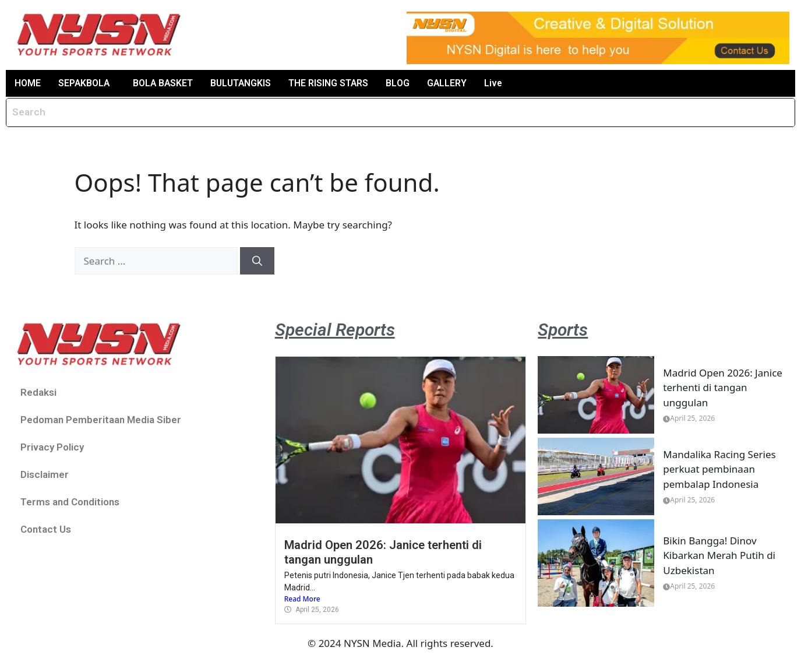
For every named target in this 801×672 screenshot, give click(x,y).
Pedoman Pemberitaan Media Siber (101, 420)
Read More (302, 599)
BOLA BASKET (165, 83)
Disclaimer (45, 474)
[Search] (257, 261)
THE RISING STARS (333, 83)
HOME (28, 83)
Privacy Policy (52, 447)
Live (498, 83)
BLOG (402, 83)
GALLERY (451, 83)
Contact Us (46, 529)
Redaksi (38, 392)
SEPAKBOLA (84, 83)
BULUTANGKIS (244, 83)
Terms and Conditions (70, 502)
